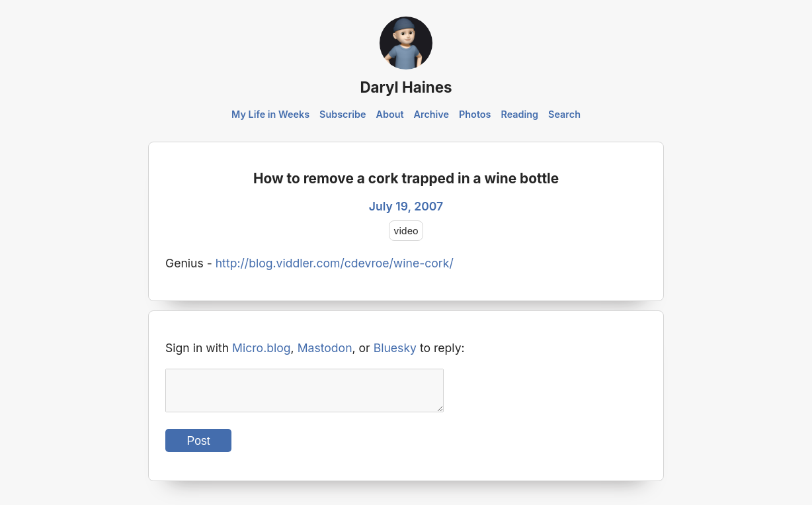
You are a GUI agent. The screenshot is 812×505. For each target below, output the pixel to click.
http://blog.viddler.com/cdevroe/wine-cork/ (335, 263)
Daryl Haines (406, 87)
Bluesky (395, 348)
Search (564, 114)
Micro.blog (262, 348)
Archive (432, 114)
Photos (475, 114)
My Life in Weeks (270, 114)
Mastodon (325, 348)
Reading (519, 114)
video (406, 231)
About (389, 114)
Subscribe (343, 114)
